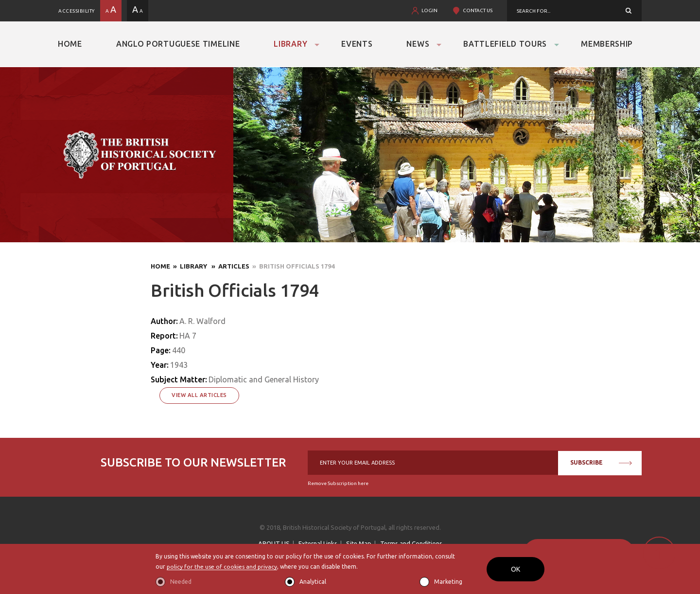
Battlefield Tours (505, 44)
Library (290, 44)
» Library (189, 266)
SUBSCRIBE (601, 462)
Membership (607, 44)
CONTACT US (478, 10)
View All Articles (199, 395)
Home (70, 44)
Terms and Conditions (411, 543)
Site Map (359, 543)
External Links (318, 543)
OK (516, 569)
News (418, 44)
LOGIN (429, 10)
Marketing (448, 582)
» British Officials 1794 (292, 266)
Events (357, 44)
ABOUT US (274, 543)
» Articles (229, 266)
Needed (181, 582)
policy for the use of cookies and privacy (222, 567)
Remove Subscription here (338, 483)
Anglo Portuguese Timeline (178, 44)
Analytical (313, 582)
